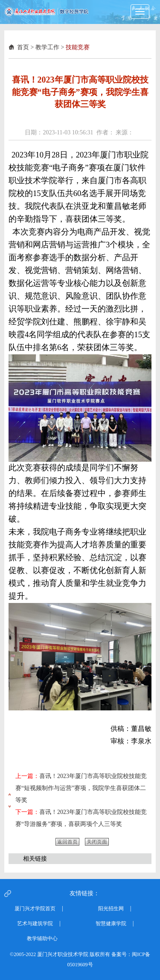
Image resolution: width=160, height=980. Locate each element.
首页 (23, 47)
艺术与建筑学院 (35, 924)
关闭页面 (97, 842)
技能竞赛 (78, 47)
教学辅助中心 (42, 938)
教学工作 (47, 47)
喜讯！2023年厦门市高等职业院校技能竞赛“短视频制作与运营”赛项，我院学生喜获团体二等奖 (81, 788)
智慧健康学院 (111, 924)
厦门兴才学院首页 (35, 909)
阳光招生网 (111, 909)
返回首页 (67, 842)
